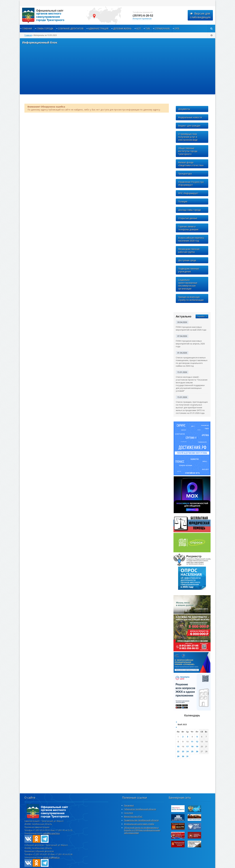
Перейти (202, 316)
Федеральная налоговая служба (139, 824)
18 (192, 747)
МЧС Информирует (188, 193)
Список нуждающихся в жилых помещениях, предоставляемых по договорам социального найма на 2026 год (192, 362)
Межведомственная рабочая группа (189, 250)
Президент (129, 805)
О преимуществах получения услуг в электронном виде (188, 137)
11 (192, 742)
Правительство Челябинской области (141, 820)
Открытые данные (188, 218)
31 (187, 756)
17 (187, 747)
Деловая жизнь (122, 28)
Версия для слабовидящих (200, 15)
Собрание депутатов (71, 28)
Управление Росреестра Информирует (191, 183)
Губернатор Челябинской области (140, 809)
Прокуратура (185, 174)
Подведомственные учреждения (189, 270)
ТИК (148, 28)
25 (192, 751)
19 (197, 747)
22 (178, 751)
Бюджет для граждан (189, 126)
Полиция (183, 201)
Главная (27, 28)
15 (178, 747)
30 (183, 756)
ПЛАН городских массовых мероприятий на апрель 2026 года (190, 344)
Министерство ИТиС (133, 817)
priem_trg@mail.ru (51, 857)
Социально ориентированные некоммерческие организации (188, 284)
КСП (139, 28)
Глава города (45, 28)
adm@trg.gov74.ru (51, 833)
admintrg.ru (51, 15)
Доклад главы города (189, 210)
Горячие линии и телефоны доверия (188, 228)
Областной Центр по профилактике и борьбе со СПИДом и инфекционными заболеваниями (142, 830)
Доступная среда (187, 260)
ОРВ (177, 28)
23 (183, 751)
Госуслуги (128, 813)
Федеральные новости (190, 117)
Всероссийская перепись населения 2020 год (191, 239)
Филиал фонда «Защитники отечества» (191, 164)
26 (197, 751)
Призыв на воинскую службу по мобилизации (191, 298)
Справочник (162, 28)
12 (197, 742)
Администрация (98, 28)
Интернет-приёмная (142, 19)
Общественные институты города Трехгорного (188, 151)
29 (178, 756)
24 (187, 751)
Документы (184, 109)
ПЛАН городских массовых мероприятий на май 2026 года (191, 328)
